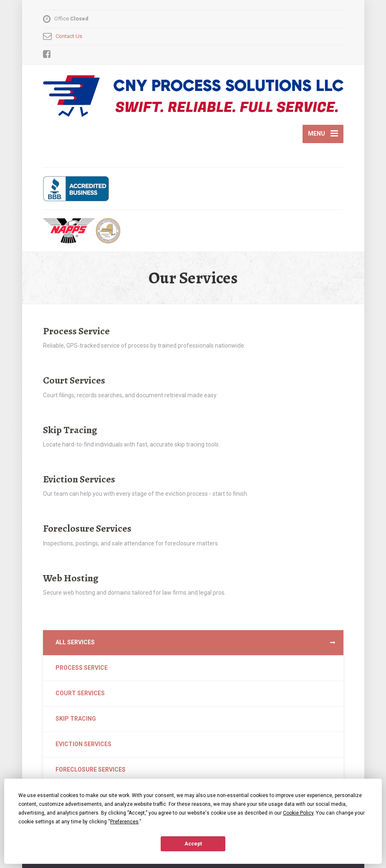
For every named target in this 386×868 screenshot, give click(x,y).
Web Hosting (71, 578)
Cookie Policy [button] (298, 813)
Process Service (76, 331)
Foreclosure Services (87, 528)
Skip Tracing (70, 430)
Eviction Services (79, 479)
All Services (75, 642)
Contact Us (69, 36)
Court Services (74, 380)
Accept (193, 844)
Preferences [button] (124, 822)
